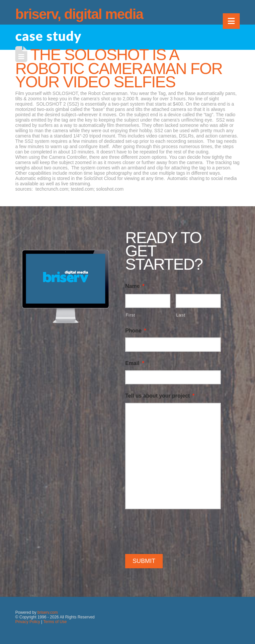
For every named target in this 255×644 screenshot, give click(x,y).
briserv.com (48, 612)
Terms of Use (55, 622)
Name (135, 286)
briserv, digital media (79, 14)
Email (135, 363)
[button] (231, 21)
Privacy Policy (28, 622)
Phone (136, 331)
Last (180, 315)
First (130, 315)
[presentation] (176, 530)
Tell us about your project (160, 396)
